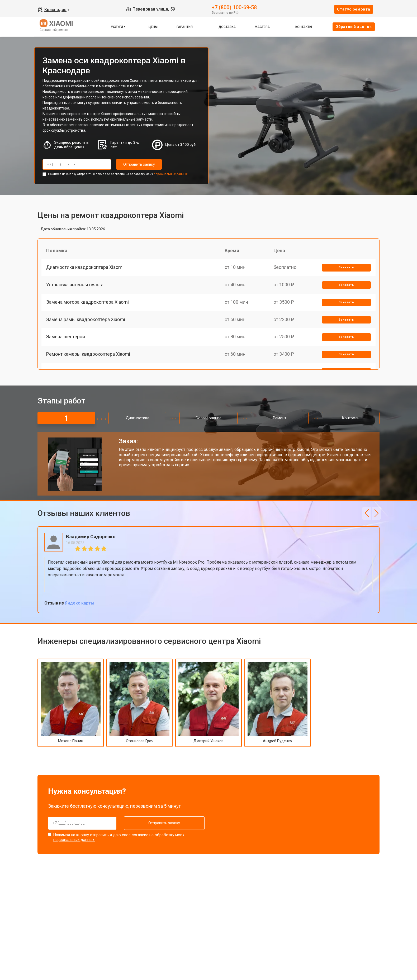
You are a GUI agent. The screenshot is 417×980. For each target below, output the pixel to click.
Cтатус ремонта (354, 9)
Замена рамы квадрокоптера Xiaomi (86, 323)
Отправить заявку (137, 164)
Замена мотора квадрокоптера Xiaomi (88, 305)
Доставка (227, 27)
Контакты (304, 27)
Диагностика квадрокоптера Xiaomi (85, 268)
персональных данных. (171, 173)
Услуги (117, 27)
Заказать (346, 268)
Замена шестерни (66, 342)
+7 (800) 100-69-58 (234, 7)
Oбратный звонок (354, 27)
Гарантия (185, 27)
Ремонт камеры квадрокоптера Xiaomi (89, 360)
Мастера (262, 27)
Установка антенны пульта (75, 287)
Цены (153, 27)
